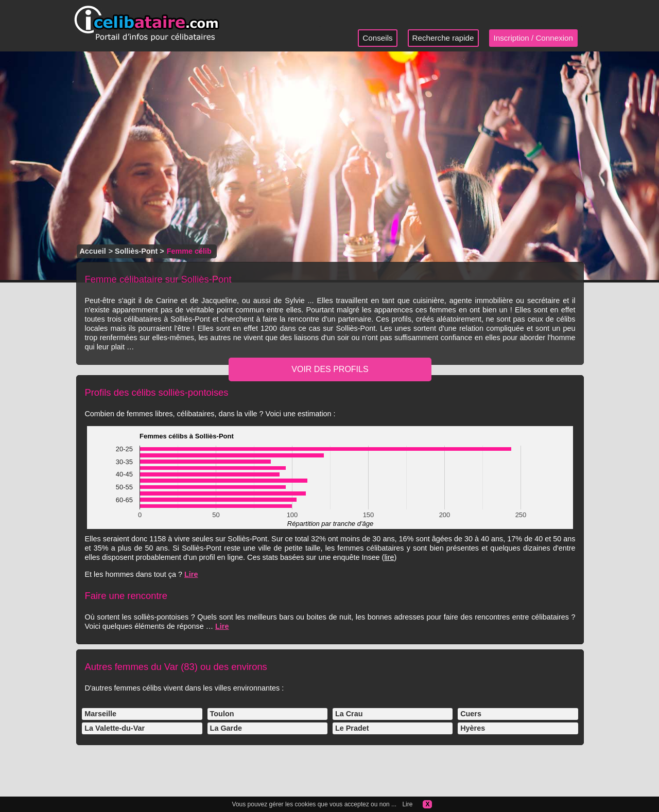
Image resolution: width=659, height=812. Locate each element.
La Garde (226, 728)
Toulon (222, 714)
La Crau (349, 714)
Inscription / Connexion (534, 38)
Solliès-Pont (136, 251)
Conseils (377, 38)
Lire (191, 574)
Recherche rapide (443, 38)
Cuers (471, 714)
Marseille (100, 714)
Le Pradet (352, 728)
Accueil (92, 251)
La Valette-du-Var (115, 728)
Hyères (473, 728)
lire (389, 557)
